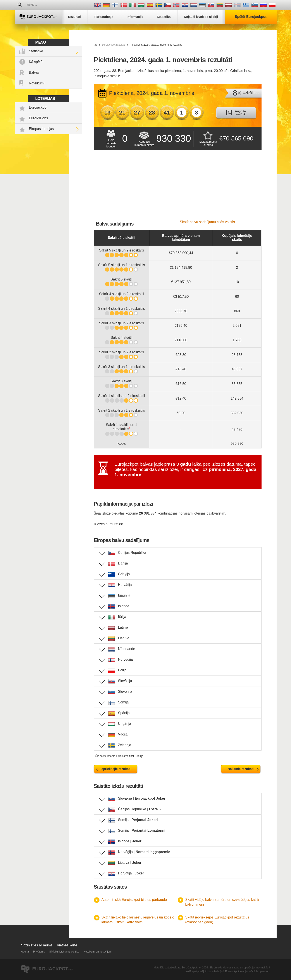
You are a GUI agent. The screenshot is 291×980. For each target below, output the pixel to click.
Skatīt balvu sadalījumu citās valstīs (207, 222)
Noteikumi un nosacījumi (98, 952)
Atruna (25, 952)
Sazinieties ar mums (37, 945)
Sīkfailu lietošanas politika (64, 952)
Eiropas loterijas (41, 129)
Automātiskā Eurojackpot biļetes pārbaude (134, 900)
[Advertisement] (178, 187)
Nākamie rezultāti (241, 769)
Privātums (39, 952)
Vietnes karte (67, 945)
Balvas (34, 73)
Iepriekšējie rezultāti (116, 769)
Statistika (36, 51)
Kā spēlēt (36, 62)
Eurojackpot (38, 107)
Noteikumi (37, 83)
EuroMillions (39, 118)
